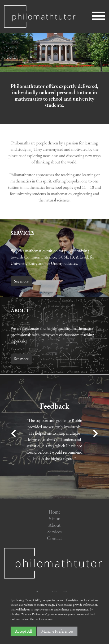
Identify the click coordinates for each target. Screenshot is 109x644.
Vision (54, 518)
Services (55, 532)
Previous (14, 433)
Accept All (23, 631)
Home (54, 512)
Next (95, 433)
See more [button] (21, 281)
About (55, 525)
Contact (54, 538)
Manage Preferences (57, 631)
